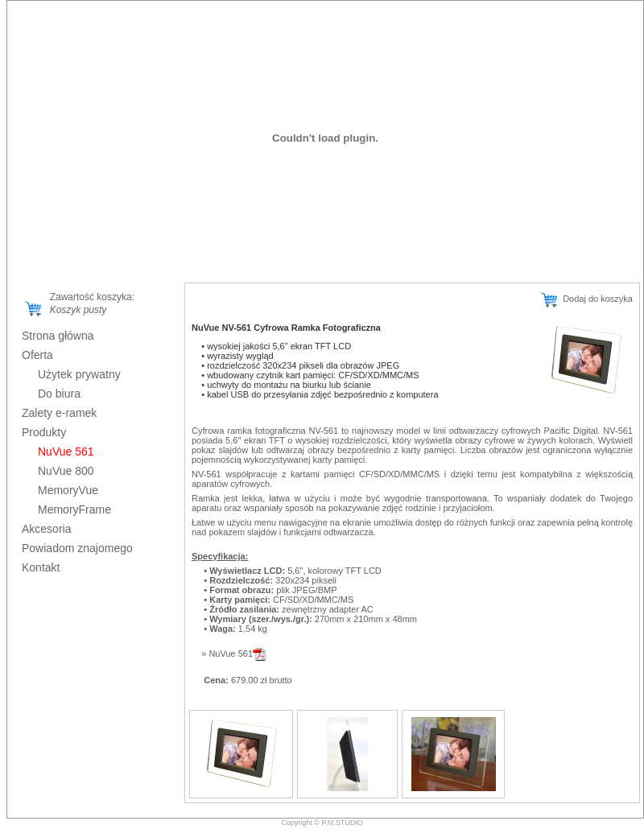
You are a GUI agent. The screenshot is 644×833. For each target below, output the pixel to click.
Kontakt (41, 567)
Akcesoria (46, 529)
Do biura (59, 394)
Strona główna (58, 336)
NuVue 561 (237, 654)
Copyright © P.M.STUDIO (322, 823)
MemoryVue (68, 490)
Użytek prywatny (79, 374)
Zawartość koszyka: (89, 297)
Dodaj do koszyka (586, 299)
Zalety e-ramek (59, 413)
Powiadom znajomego (77, 548)
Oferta (37, 355)
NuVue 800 (66, 471)
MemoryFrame (74, 509)
